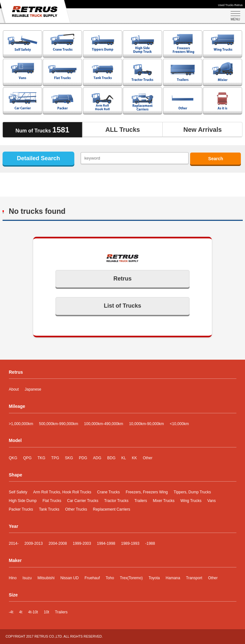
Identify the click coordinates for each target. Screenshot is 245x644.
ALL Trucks (123, 130)
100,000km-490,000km (104, 424)
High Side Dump (23, 501)
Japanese (33, 389)
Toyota (154, 578)
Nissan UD (69, 578)
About (14, 389)
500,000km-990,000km (59, 424)
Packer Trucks (21, 509)
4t (21, 612)
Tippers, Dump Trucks (192, 492)
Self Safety (18, 492)
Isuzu (27, 578)
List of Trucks (122, 306)
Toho (110, 578)
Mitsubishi (46, 578)
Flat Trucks (52, 501)
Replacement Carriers (111, 509)
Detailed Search (38, 158)
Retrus (122, 279)
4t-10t (33, 612)
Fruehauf (92, 578)
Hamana (173, 578)
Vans (212, 501)
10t (46, 612)
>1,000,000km (21, 424)
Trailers (141, 501)
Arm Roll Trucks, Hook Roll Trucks (62, 492)
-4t (11, 612)
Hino (13, 578)
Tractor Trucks (116, 501)
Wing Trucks (191, 501)
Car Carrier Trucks (83, 501)
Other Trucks (76, 509)
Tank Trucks (49, 509)
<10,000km (179, 424)
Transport (194, 578)
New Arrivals (203, 130)
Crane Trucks (108, 492)
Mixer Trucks (164, 501)
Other (213, 578)
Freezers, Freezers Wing (147, 492)
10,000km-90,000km (146, 424)
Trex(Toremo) (131, 578)
